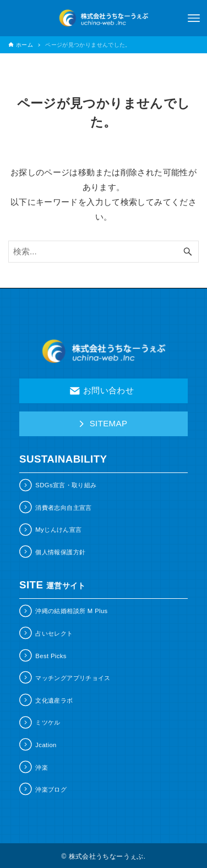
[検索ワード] (103, 252)
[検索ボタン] (188, 252)
